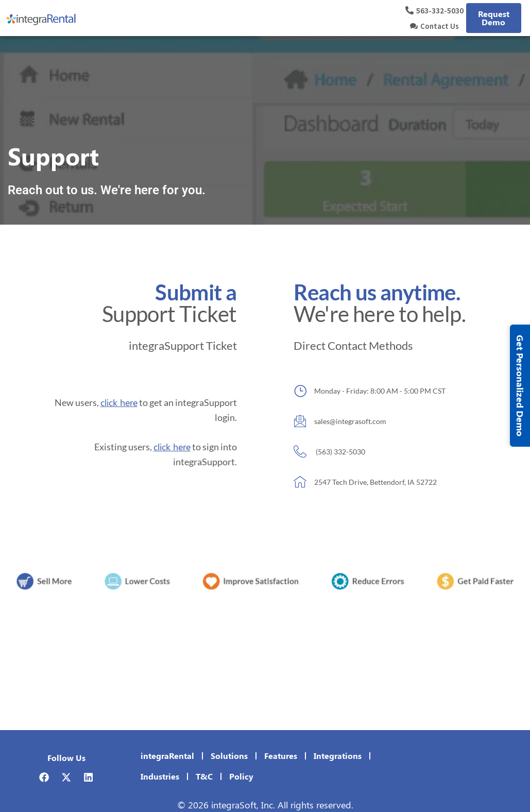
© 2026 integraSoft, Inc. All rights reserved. (265, 805)
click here (119, 402)
